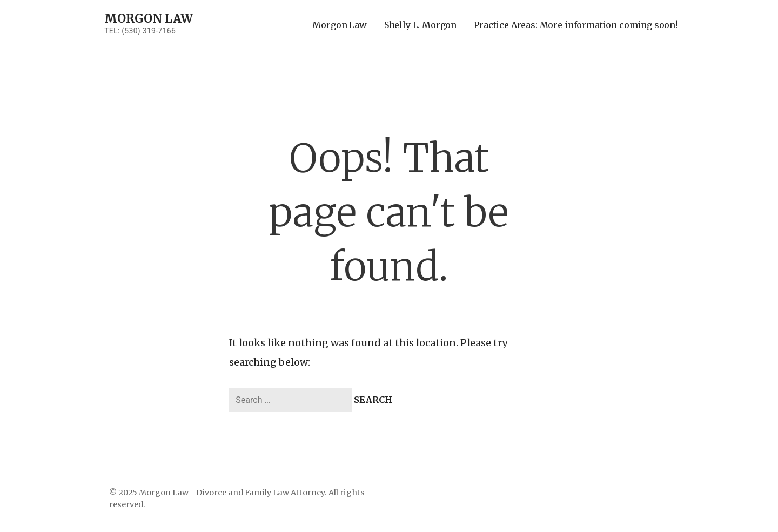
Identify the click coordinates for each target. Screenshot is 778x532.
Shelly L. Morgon (420, 25)
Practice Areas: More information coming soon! (576, 25)
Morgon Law (148, 18)
